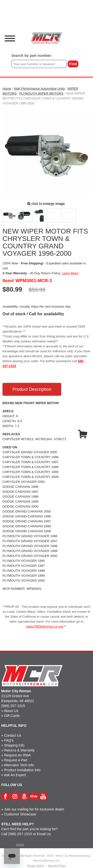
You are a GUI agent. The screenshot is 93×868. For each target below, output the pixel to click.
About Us (11, 711)
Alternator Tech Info (19, 765)
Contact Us (13, 735)
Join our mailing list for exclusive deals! (34, 809)
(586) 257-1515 (13, 706)
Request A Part (16, 760)
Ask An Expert (15, 775)
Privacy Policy (36, 866)
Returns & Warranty (19, 750)
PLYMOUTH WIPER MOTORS (41, 93)
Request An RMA (17, 755)
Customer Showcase (20, 814)
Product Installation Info (22, 770)
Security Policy (57, 866)
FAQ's (9, 740)
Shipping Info (14, 745)
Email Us (44, 834)
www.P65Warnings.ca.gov (45, 626)
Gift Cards (12, 716)
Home (7, 89)
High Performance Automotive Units (39, 89)
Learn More (70, 273)
